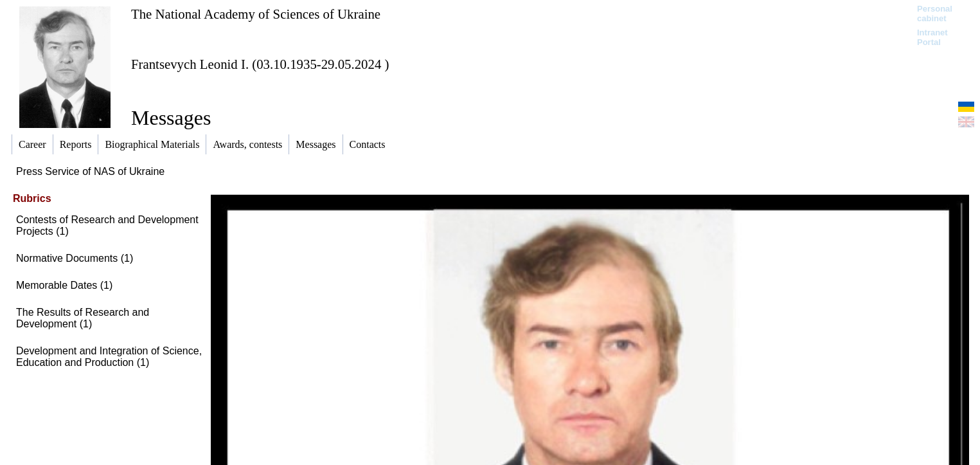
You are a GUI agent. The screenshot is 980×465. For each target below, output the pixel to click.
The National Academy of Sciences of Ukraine (256, 14)
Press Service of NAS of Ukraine (90, 171)
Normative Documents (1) (75, 258)
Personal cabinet (935, 14)
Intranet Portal (932, 37)
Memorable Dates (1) (64, 285)
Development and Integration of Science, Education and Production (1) (109, 357)
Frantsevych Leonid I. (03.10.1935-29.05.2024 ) (260, 64)
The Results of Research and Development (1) (83, 318)
